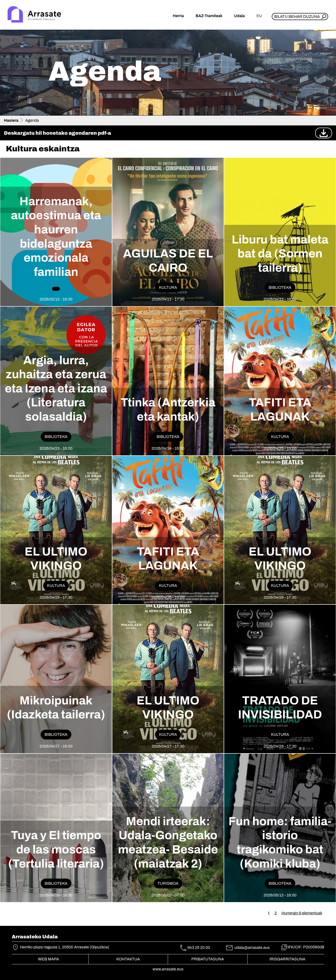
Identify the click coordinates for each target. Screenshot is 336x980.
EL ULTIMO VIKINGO (56, 559)
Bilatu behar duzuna (297, 17)
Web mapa (48, 959)
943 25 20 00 (199, 948)
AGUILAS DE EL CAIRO (168, 261)
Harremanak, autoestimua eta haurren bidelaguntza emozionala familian (56, 237)
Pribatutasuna (208, 959)
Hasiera (11, 120)
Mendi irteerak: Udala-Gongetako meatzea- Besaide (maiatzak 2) (168, 842)
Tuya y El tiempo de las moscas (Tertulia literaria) (56, 849)
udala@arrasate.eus (247, 948)
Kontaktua (128, 959)
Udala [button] (239, 16)
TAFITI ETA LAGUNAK (280, 410)
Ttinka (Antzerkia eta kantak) (168, 410)
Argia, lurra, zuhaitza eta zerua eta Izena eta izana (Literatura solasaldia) (56, 388)
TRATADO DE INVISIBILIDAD (280, 708)
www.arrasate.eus (168, 969)
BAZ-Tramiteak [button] (209, 16)
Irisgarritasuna (288, 959)
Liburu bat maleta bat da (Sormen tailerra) (280, 254)
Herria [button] (178, 16)
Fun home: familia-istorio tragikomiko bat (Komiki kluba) (280, 842)
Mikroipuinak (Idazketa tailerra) (56, 708)
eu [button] (259, 16)
